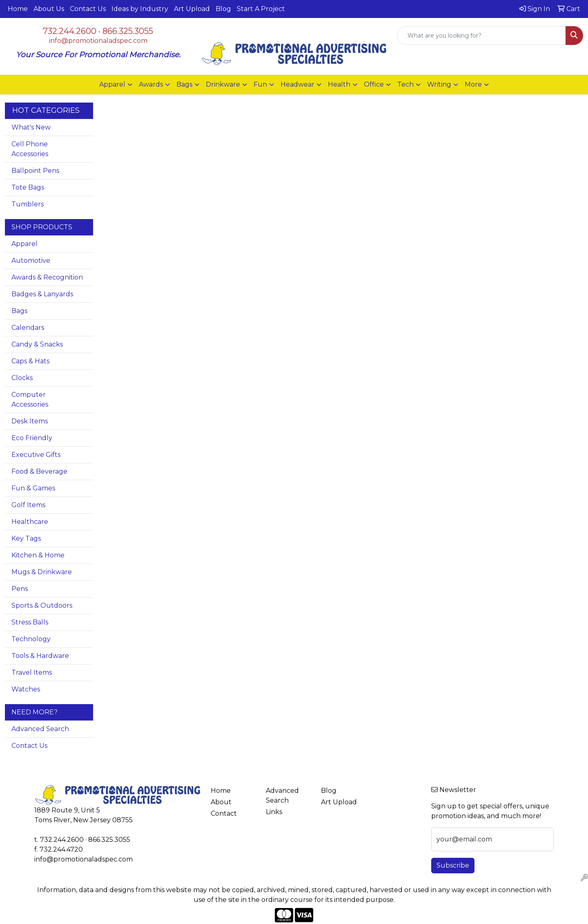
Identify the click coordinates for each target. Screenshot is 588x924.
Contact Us (88, 9)
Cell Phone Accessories (30, 149)
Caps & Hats (30, 361)
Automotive (31, 261)
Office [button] (374, 84)
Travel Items (32, 672)
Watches (26, 689)
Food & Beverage (39, 471)
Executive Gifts (36, 455)
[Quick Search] (481, 36)
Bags (19, 311)
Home (18, 9)
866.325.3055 (128, 31)
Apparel (24, 244)
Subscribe (453, 865)
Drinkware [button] (223, 84)
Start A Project (261, 9)
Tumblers (28, 204)
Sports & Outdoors (42, 605)
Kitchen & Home (38, 555)
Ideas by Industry (140, 9)
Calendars (28, 328)
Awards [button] (151, 84)
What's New (31, 127)
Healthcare (30, 522)
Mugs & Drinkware (42, 572)
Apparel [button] (112, 84)
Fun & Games (33, 488)
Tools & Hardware (40, 656)
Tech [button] (405, 84)
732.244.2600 (70, 31)
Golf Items (28, 505)
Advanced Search (40, 729)
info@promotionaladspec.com (98, 41)
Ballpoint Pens (35, 171)
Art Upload (192, 9)
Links (274, 812)
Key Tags (26, 538)
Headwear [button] (297, 84)
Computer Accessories (30, 399)
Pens (20, 589)
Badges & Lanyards (42, 294)
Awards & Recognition (47, 277)
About (221, 802)
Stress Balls (30, 622)
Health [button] (339, 84)
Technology (31, 639)
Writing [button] (439, 84)
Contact (224, 813)
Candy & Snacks (37, 344)
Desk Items (30, 421)
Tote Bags (28, 187)
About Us (49, 9)
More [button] (473, 84)
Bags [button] (184, 84)
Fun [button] (260, 84)
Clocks (22, 378)
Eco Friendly (32, 438)
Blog (223, 9)
